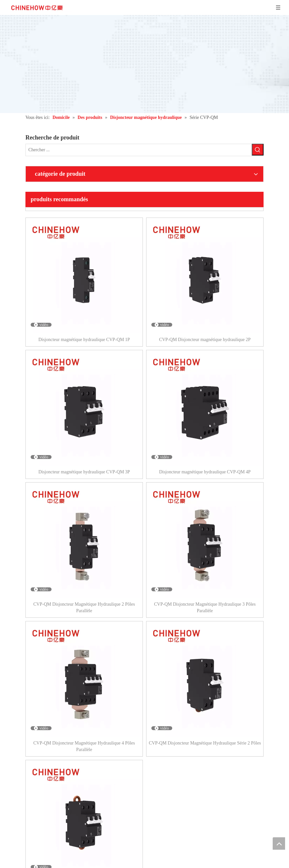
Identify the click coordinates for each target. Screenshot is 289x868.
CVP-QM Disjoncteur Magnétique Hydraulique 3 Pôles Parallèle (205, 607)
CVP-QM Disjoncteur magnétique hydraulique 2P (205, 340)
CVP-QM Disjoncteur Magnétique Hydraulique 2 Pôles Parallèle (84, 607)
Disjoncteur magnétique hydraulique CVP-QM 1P (84, 340)
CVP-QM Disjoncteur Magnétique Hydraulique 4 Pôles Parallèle (84, 746)
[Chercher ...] (139, 150)
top (279, 843)
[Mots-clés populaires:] (258, 150)
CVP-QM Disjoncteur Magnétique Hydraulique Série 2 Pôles (205, 743)
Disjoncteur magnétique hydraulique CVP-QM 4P (205, 472)
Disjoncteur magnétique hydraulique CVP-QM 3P (84, 472)
